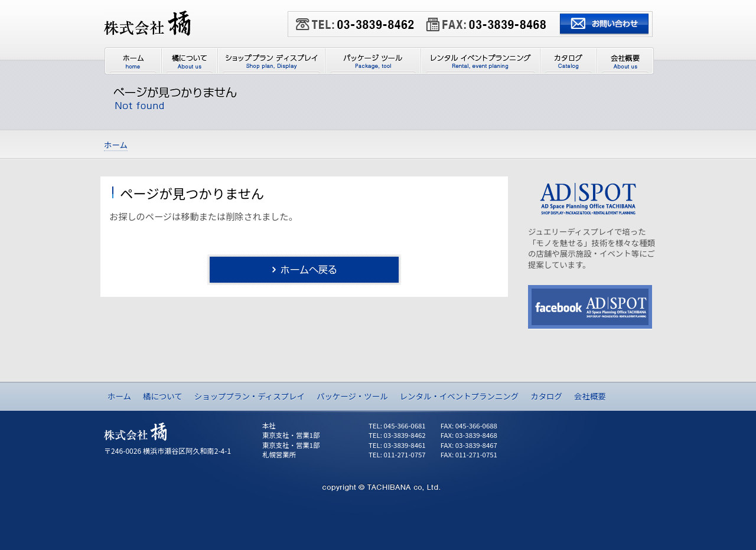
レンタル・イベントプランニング (460, 396)
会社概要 (590, 396)
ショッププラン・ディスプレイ (250, 396)
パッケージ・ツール (352, 396)
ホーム (119, 396)
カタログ (546, 396)
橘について (163, 396)
